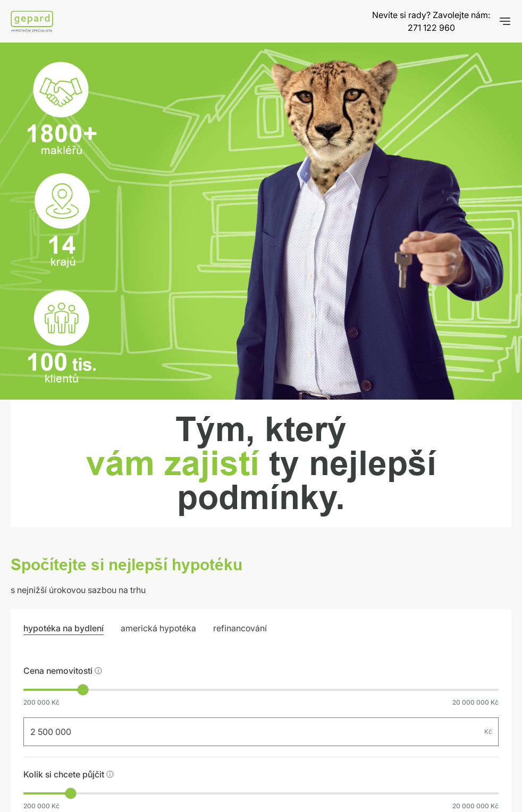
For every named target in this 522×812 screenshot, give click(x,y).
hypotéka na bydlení (64, 628)
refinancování (240, 628)
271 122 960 (431, 28)
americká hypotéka (158, 628)
